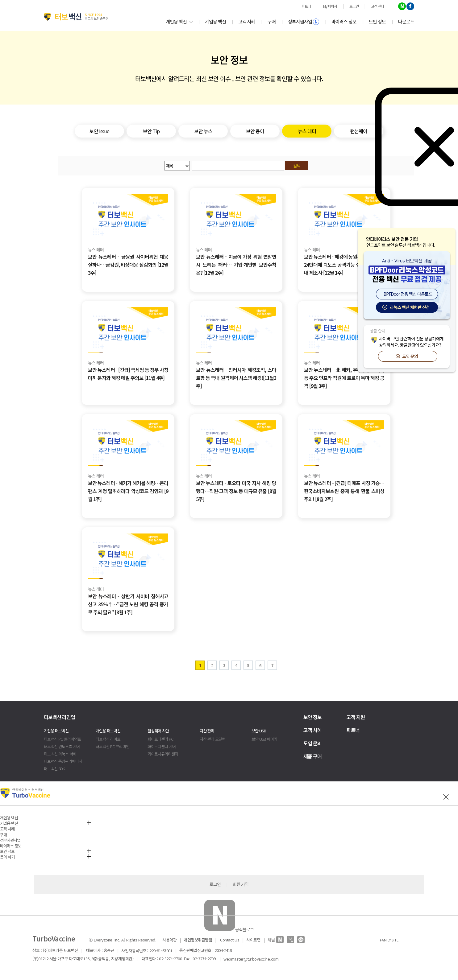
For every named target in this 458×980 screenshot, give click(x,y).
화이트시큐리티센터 (163, 754)
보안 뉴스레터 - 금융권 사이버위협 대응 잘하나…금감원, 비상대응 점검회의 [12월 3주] (128, 265)
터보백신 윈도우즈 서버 (62, 746)
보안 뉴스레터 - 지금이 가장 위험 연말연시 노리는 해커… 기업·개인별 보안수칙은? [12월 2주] (236, 265)
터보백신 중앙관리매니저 (63, 761)
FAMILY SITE (389, 940)
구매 (272, 21)
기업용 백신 (215, 21)
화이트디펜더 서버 (162, 746)
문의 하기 (7, 857)
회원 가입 (241, 884)
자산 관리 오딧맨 (212, 739)
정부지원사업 (304, 22)
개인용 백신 (179, 21)
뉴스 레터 (96, 250)
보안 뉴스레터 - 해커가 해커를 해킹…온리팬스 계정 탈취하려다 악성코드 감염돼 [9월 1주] (128, 491)
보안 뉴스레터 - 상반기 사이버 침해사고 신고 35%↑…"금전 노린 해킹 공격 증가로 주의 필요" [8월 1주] (128, 604)
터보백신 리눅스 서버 (60, 754)
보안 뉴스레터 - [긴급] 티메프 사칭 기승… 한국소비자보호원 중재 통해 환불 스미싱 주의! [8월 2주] (344, 491)
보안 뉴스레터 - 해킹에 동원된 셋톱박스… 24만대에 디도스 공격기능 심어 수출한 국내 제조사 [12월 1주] (344, 265)
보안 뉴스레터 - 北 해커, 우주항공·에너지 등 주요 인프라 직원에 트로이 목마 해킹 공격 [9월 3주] (344, 378)
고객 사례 (247, 21)
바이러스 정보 (344, 21)
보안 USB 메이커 (264, 739)
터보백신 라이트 (108, 739)
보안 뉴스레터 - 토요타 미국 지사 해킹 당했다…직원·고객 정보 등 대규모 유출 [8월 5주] (236, 491)
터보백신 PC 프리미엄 (112, 746)
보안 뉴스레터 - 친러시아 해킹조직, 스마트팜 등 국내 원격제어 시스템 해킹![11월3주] (236, 378)
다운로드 (406, 21)
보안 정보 (377, 21)
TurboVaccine (54, 938)
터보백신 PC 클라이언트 (62, 739)
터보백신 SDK (54, 769)
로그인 (215, 884)
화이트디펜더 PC (160, 739)
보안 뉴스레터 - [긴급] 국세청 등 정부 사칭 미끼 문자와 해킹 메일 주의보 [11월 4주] (128, 374)
